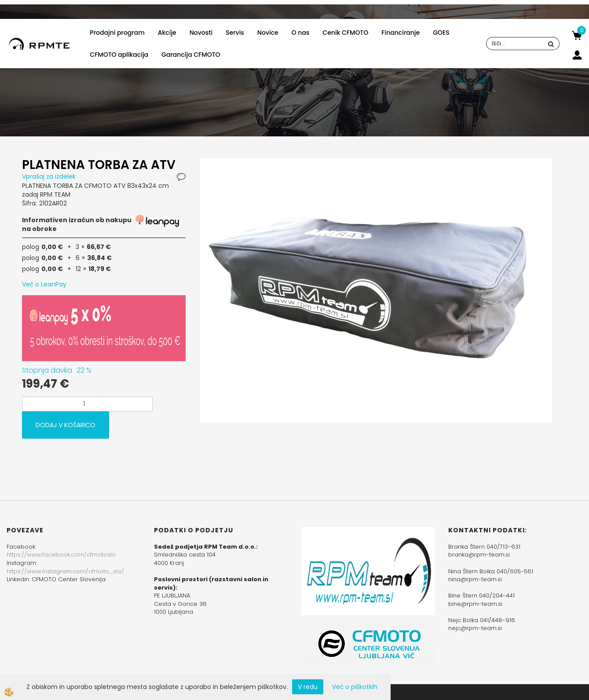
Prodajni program (117, 33)
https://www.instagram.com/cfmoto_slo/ (65, 571)
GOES (441, 33)
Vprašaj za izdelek (49, 176)
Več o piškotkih (355, 687)
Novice (268, 33)
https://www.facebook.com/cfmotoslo (61, 555)
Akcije (167, 33)
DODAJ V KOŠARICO (66, 425)
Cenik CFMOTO (345, 33)
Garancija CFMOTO (191, 55)
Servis (235, 33)
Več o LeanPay (44, 284)
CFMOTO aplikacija (119, 55)
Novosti (201, 33)
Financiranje (401, 33)
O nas (301, 33)
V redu (308, 687)
